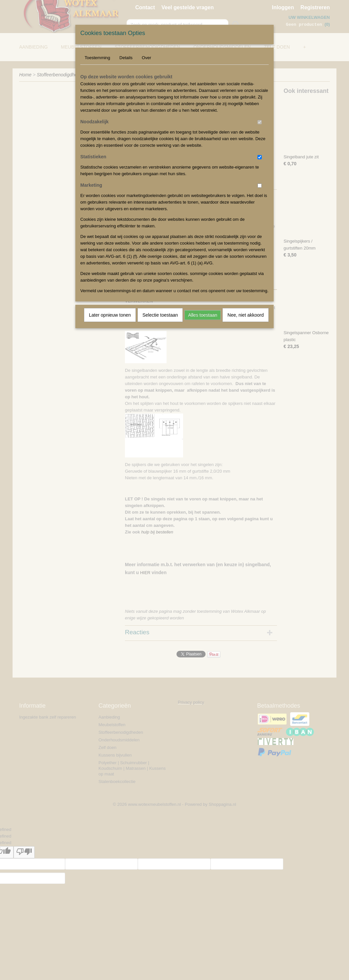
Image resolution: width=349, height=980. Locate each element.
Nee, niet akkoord (246, 315)
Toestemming (97, 58)
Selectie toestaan (160, 315)
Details (126, 58)
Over (146, 58)
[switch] (260, 122)
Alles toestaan (203, 315)
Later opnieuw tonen (110, 315)
